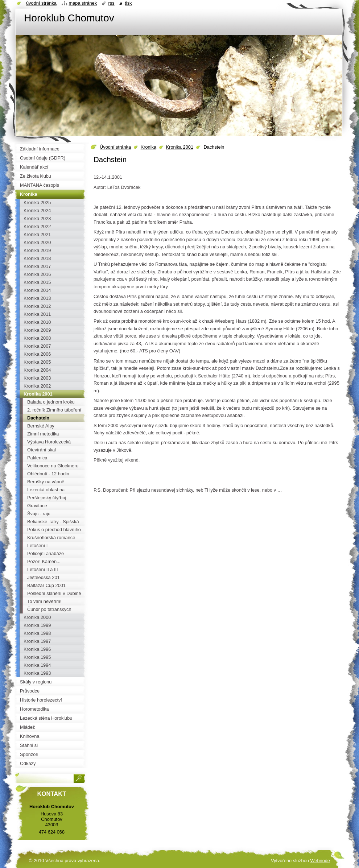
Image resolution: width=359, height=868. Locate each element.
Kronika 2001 (180, 147)
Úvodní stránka (115, 147)
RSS (112, 3)
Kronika (148, 147)
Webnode (320, 861)
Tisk (128, 3)
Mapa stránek (83, 3)
